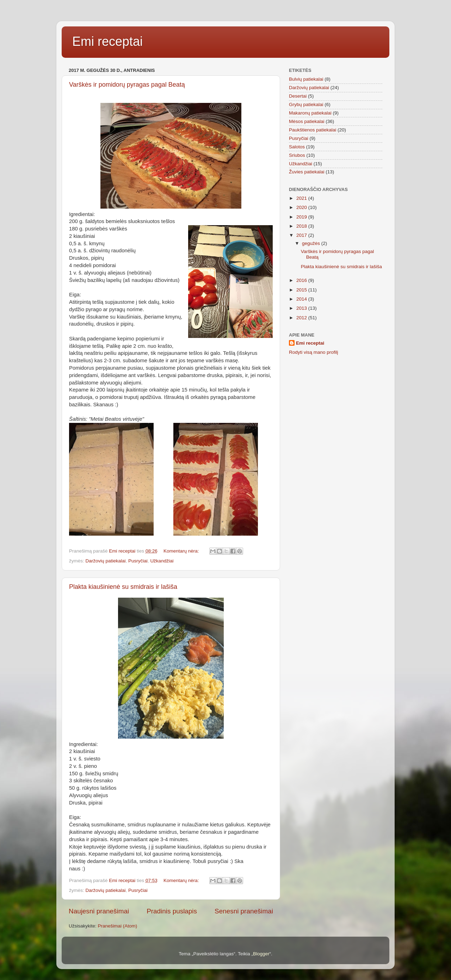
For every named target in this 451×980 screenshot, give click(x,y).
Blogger (261, 954)
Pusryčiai (138, 561)
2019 (302, 217)
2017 (302, 235)
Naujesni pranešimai (99, 911)
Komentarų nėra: (182, 551)
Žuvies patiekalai (307, 172)
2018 (302, 226)
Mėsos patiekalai (307, 121)
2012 (302, 318)
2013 (302, 308)
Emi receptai (107, 41)
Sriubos (297, 155)
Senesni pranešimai (244, 911)
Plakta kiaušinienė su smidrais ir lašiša (123, 587)
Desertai (298, 96)
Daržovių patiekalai (106, 561)
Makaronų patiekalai (310, 113)
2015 (302, 290)
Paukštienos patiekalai (313, 130)
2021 (302, 198)
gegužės (312, 243)
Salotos (297, 147)
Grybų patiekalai (306, 104)
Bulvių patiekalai (306, 79)
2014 (302, 299)
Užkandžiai (162, 561)
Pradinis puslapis (172, 911)
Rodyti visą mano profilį (314, 352)
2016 (302, 280)
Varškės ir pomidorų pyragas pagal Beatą (127, 85)
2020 (302, 207)
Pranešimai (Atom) (118, 926)
